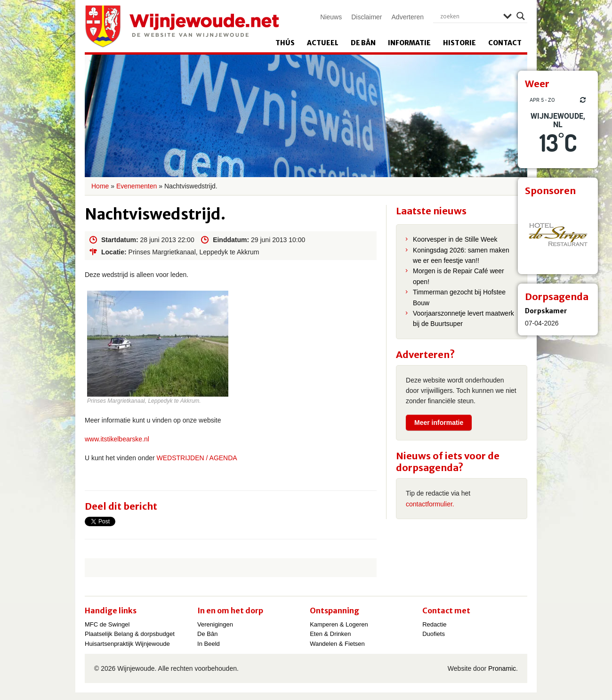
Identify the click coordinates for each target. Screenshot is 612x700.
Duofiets (434, 634)
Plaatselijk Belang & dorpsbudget (130, 634)
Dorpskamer (546, 311)
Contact (505, 43)
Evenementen (137, 186)
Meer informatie (439, 423)
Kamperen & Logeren (339, 624)
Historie (459, 43)
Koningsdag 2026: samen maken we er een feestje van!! (461, 255)
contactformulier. (430, 504)
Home (100, 186)
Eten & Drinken (330, 634)
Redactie (434, 624)
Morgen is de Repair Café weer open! (459, 276)
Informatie (409, 43)
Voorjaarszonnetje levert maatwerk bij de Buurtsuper (463, 318)
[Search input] (469, 16)
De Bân (363, 43)
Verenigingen (215, 624)
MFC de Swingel (107, 624)
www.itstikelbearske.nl (117, 439)
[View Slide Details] (558, 234)
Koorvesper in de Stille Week (455, 239)
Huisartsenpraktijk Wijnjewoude (127, 644)
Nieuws (331, 17)
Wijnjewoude (182, 26)
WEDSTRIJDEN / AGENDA (196, 458)
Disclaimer (366, 17)
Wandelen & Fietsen (337, 644)
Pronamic (502, 668)
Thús (285, 43)
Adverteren (408, 17)
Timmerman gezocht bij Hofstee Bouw (459, 297)
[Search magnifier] (521, 16)
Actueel (323, 43)
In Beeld (209, 644)
